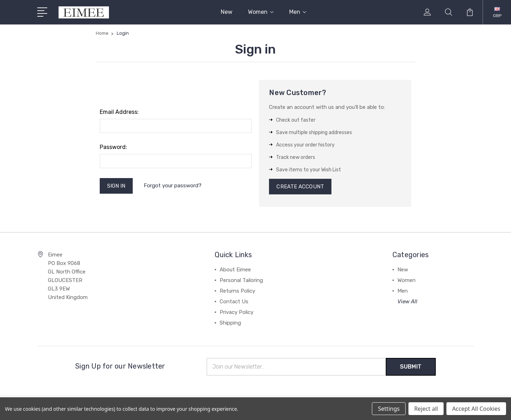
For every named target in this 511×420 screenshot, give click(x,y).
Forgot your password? (173, 186)
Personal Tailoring (241, 280)
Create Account (300, 187)
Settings (389, 409)
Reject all (426, 409)
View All (407, 302)
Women (261, 12)
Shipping (230, 323)
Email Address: (119, 112)
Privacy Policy (237, 312)
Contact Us (234, 302)
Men (298, 12)
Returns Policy (237, 291)
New (227, 12)
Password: (113, 147)
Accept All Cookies (476, 409)
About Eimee (235, 270)
